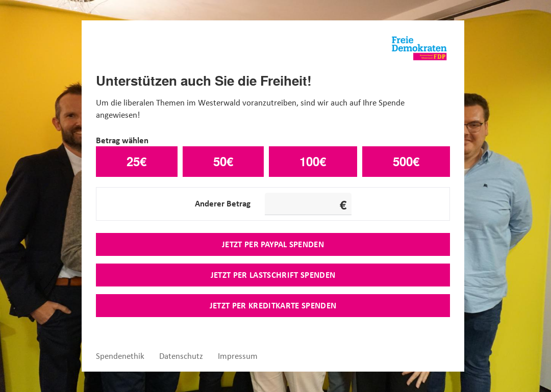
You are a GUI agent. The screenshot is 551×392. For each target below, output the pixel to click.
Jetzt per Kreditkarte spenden (273, 305)
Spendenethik (120, 356)
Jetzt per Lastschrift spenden (273, 275)
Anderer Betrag (223, 203)
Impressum (238, 356)
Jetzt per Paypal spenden (273, 244)
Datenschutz (181, 356)
